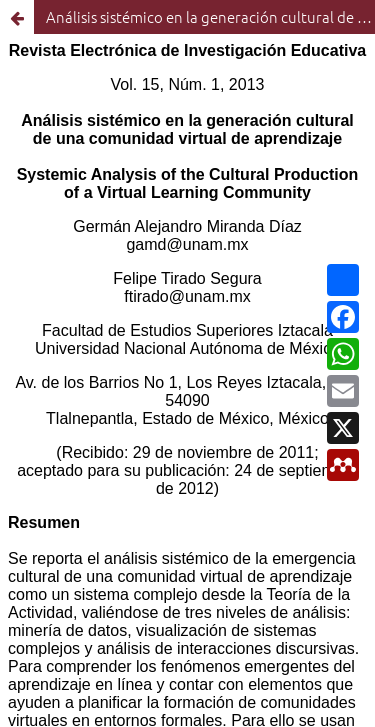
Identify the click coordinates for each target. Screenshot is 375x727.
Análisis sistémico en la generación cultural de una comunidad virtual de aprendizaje (210, 16)
